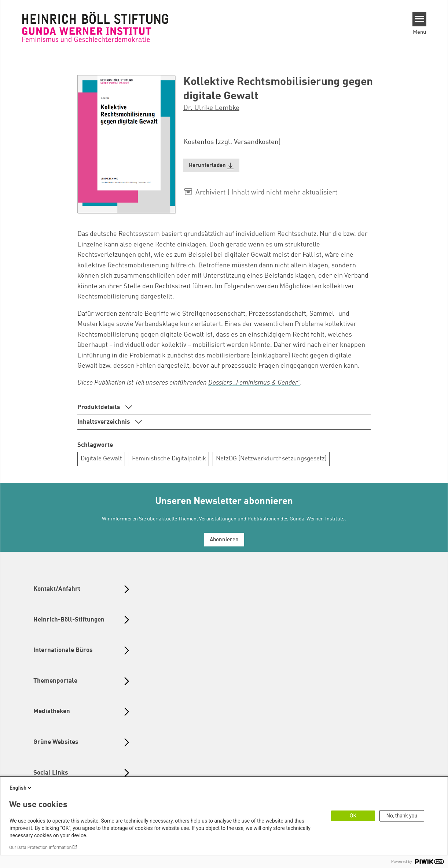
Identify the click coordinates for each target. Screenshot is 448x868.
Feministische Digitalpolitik (169, 459)
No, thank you (402, 816)
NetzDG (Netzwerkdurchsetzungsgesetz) (271, 459)
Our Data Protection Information (40, 847)
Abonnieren (224, 540)
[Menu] (420, 19)
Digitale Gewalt (101, 459)
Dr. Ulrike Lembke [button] (211, 108)
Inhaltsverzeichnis (104, 422)
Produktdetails (100, 407)
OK (353, 816)
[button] (212, 165)
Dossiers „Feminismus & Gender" (254, 383)
